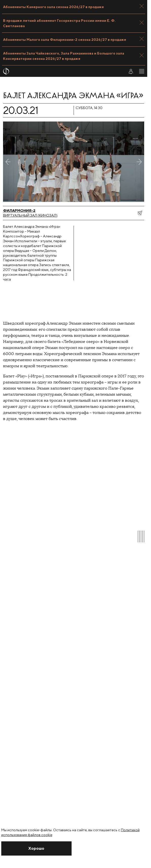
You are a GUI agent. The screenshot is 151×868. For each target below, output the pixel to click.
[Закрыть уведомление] (37, 848)
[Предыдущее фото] (8, 162)
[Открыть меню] (142, 71)
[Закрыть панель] (142, 6)
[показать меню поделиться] (140, 213)
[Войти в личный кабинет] (131, 71)
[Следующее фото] (139, 162)
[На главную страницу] (61, 71)
